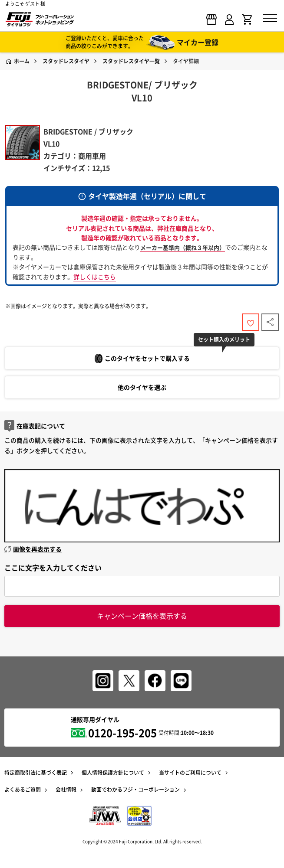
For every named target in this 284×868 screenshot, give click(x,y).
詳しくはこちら (95, 277)
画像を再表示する (33, 549)
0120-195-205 (122, 733)
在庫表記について (35, 426)
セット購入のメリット (224, 339)
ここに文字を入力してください (53, 568)
